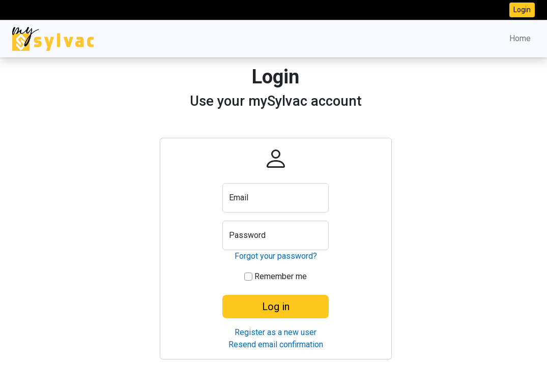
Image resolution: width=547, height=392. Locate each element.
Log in (276, 307)
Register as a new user (276, 332)
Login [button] (522, 10)
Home (520, 38)
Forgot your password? (276, 256)
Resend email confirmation (276, 344)
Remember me (276, 276)
